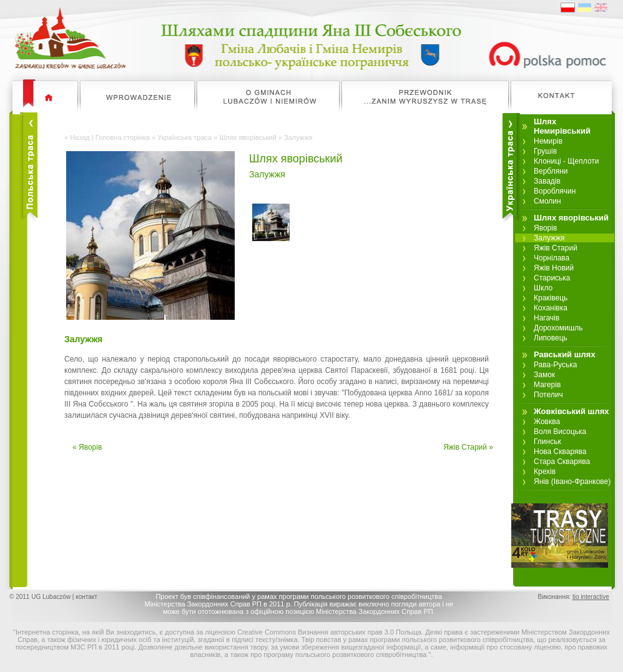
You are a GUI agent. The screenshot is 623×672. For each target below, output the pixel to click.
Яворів (545, 228)
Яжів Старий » (468, 447)
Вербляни (551, 171)
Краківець (551, 298)
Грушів (545, 151)
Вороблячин (555, 191)
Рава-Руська (556, 365)
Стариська (552, 278)
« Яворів (87, 447)
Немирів (548, 141)
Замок (544, 375)
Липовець (551, 338)
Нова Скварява (560, 452)
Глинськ (547, 442)
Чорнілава (552, 258)
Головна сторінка (123, 137)
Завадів (547, 181)
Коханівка (551, 308)
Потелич (548, 395)
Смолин (547, 201)
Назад (80, 137)
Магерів (547, 385)
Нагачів (547, 318)
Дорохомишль (558, 328)
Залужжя (549, 238)
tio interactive (591, 597)
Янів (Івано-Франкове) (572, 482)
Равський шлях (565, 354)
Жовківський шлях (571, 411)
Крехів (545, 472)
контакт (86, 597)
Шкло (543, 288)
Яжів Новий (554, 268)
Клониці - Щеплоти (567, 161)
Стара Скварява (562, 462)
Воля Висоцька (560, 432)
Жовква (547, 422)
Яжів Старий (556, 248)
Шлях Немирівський (562, 126)
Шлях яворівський (248, 137)
